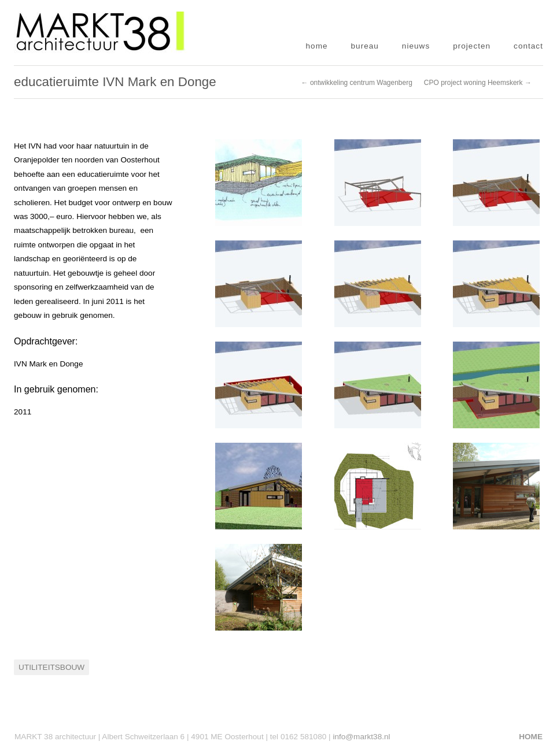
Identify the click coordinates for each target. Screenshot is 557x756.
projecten (472, 46)
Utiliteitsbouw (51, 667)
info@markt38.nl (361, 737)
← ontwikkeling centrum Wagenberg (357, 83)
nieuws (416, 46)
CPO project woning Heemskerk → (478, 83)
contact (528, 46)
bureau (365, 46)
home (317, 46)
